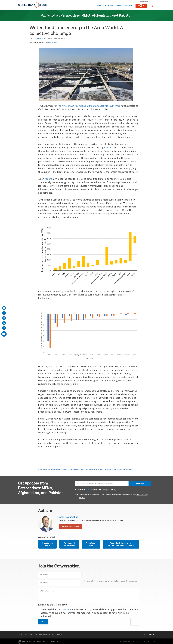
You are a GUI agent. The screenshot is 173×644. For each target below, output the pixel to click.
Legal (20, 635)
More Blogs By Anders (71, 527)
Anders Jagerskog (38, 39)
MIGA (53, 642)
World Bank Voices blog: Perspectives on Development (121, 544)
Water (65, 469)
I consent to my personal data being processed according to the (113, 496)
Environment (56, 469)
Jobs (54, 635)
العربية (55, 42)
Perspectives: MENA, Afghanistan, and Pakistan (96, 16)
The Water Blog (91, 544)
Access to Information (43, 635)
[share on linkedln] (4, 323)
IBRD (39, 642)
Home (99, 5)
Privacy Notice (64, 609)
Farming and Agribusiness (69, 544)
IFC (48, 642)
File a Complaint (150, 635)
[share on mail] (4, 308)
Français (48, 42)
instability (109, 148)
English (41, 42)
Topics (119, 5)
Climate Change (44, 469)
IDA (44, 642)
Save (43, 622)
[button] (152, 6)
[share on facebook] (4, 313)
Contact (128, 5)
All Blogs (109, 5)
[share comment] (4, 334)
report (48, 179)
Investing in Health (48, 544)
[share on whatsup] (4, 328)
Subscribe (140, 483)
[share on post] (4, 318)
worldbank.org (146, 2)
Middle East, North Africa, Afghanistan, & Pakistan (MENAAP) (109, 469)
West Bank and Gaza (77, 469)
